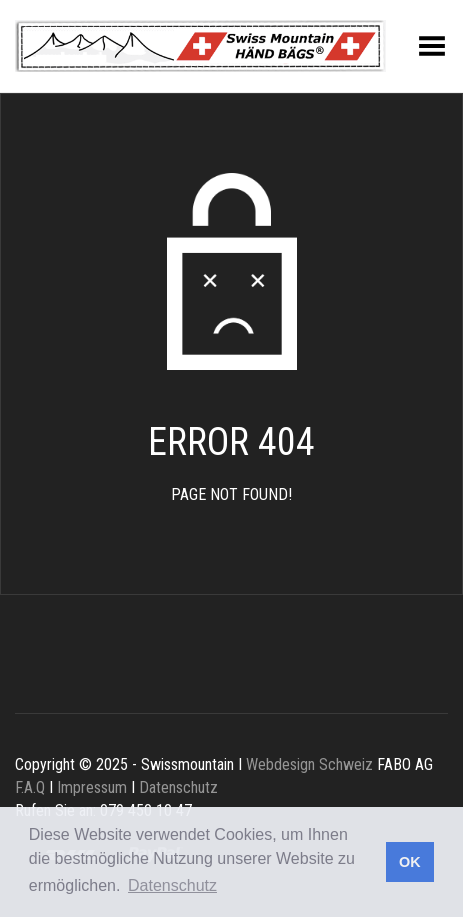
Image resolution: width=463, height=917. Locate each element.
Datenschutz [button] (172, 885)
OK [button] (410, 862)
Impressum (92, 787)
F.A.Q (30, 787)
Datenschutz (178, 787)
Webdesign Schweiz (309, 764)
